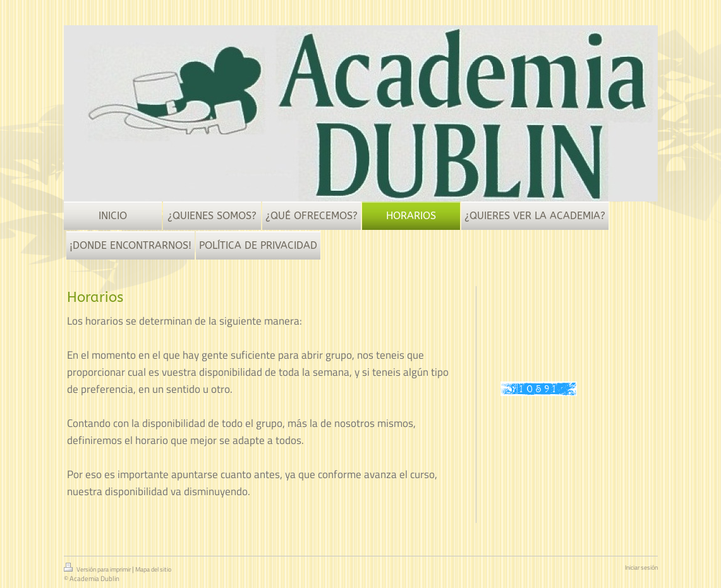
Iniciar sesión (641, 567)
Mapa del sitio (153, 569)
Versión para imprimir (98, 568)
